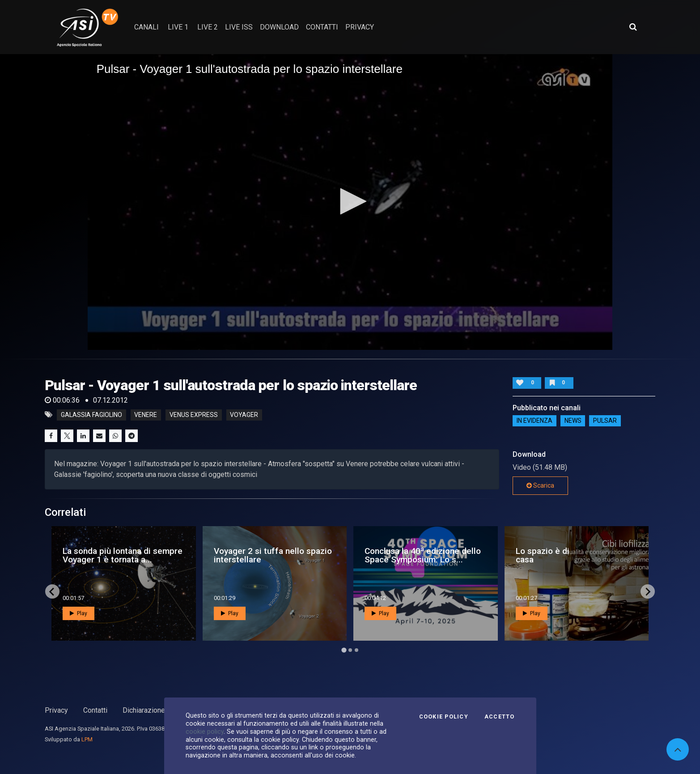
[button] (350, 201)
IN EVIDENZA (535, 421)
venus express (194, 415)
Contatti (95, 710)
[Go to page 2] (350, 650)
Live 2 (208, 27)
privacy (360, 27)
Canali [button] (146, 27)
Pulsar (605, 421)
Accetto (500, 717)
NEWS (573, 421)
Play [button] (78, 613)
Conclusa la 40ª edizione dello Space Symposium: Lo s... (423, 555)
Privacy (56, 710)
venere (146, 415)
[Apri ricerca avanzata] (633, 27)
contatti (322, 27)
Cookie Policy (444, 717)
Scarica (540, 485)
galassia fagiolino (91, 415)
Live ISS (239, 27)
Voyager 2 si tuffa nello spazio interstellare (273, 555)
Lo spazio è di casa (543, 555)
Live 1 (178, 27)
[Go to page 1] (344, 650)
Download (279, 27)
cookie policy (205, 731)
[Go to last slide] (52, 591)
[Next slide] (648, 591)
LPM (87, 739)
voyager (244, 415)
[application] (350, 202)
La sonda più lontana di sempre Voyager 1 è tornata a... (123, 555)
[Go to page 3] (356, 650)
